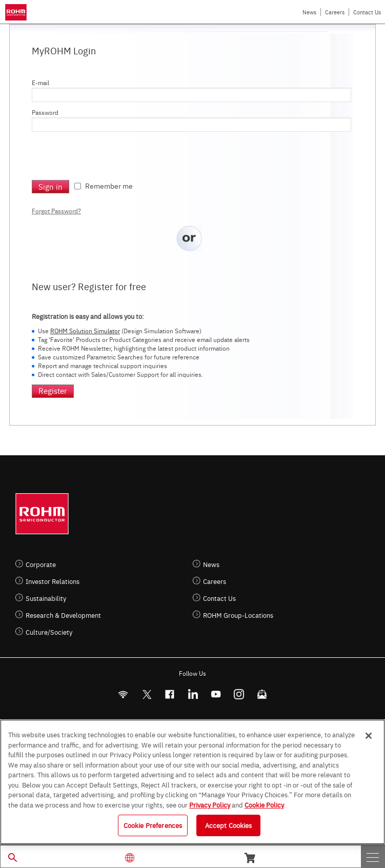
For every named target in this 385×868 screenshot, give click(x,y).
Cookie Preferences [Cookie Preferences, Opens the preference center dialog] (153, 825)
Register (53, 390)
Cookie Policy (264, 804)
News (309, 12)
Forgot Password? (56, 211)
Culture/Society (49, 632)
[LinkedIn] (193, 694)
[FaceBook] (170, 694)
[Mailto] (262, 694)
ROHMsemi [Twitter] (147, 694)
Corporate (41, 564)
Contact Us (367, 12)
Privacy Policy (210, 804)
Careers (335, 12)
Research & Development (63, 615)
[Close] (369, 736)
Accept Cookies (229, 825)
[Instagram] (239, 694)
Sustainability (46, 598)
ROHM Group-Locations (238, 615)
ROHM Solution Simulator (85, 331)
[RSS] (123, 694)
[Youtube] (216, 694)
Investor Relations (53, 581)
